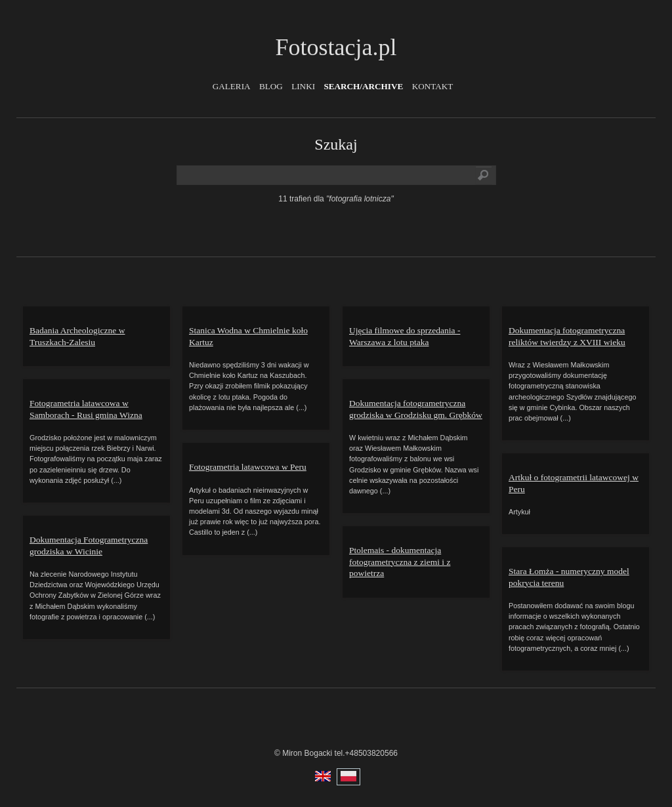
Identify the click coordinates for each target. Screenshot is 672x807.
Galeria (232, 86)
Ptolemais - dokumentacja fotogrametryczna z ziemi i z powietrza (400, 562)
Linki (303, 86)
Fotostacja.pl (336, 47)
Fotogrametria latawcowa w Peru (248, 467)
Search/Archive (363, 86)
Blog (271, 86)
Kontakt (433, 86)
